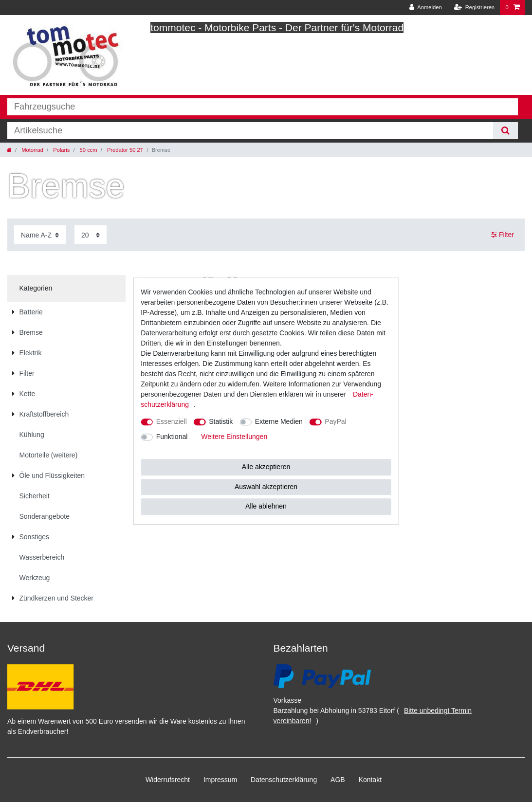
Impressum (220, 780)
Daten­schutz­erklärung (284, 780)
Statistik (221, 421)
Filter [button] (503, 235)
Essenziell (172, 421)
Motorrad (32, 150)
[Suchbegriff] (250, 131)
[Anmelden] (426, 8)
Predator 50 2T (125, 150)
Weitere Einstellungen (234, 437)
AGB (338, 780)
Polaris (61, 150)
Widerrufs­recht (168, 780)
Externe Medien (279, 421)
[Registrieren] (474, 8)
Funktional (172, 437)
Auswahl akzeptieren (266, 487)
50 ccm (88, 150)
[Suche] (505, 131)
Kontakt (370, 780)
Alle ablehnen (266, 506)
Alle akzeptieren (266, 467)
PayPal (335, 421)
